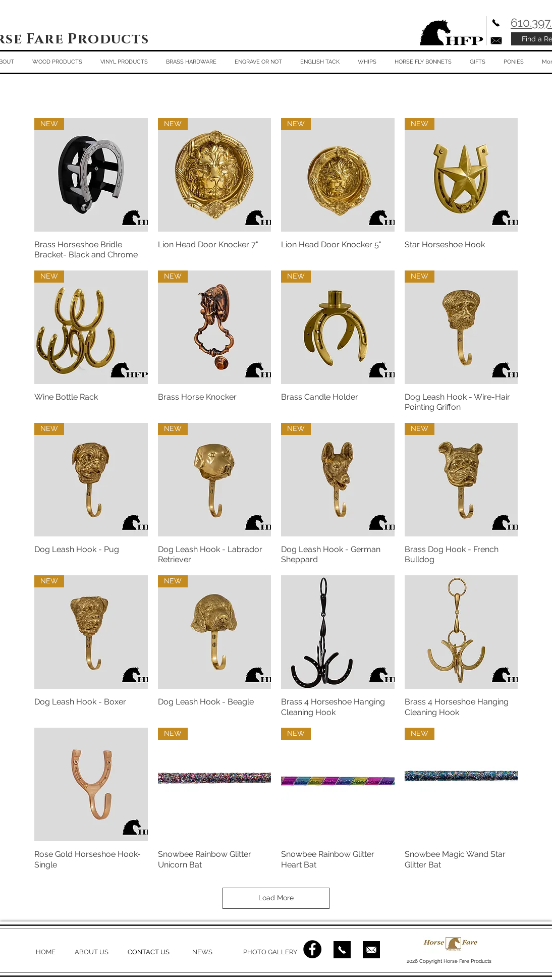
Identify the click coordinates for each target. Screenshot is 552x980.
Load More (276, 898)
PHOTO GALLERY (270, 952)
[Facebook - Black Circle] (312, 949)
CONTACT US (149, 952)
